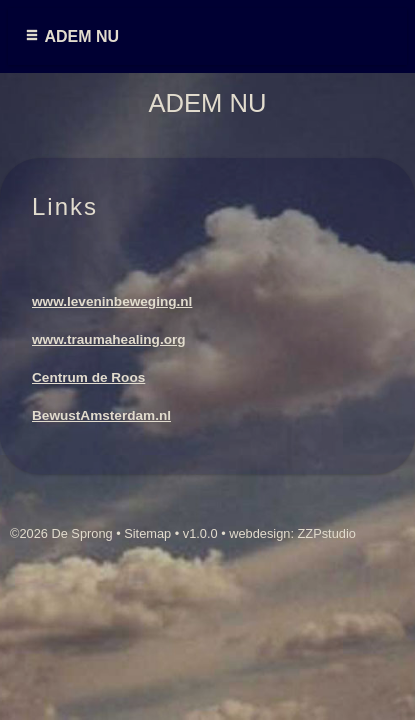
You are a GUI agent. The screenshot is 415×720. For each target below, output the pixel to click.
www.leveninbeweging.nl (112, 301)
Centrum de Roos (88, 377)
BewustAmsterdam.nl (101, 415)
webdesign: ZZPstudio (292, 533)
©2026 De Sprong (61, 533)
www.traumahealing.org (109, 339)
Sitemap (147, 533)
